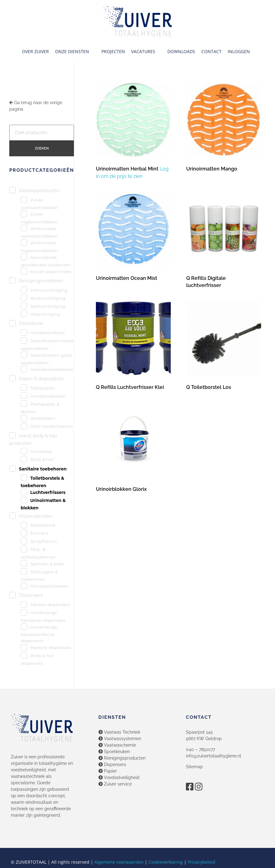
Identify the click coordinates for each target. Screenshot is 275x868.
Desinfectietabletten (52, 369)
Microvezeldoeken (49, 586)
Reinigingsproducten (122, 758)
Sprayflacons (44, 541)
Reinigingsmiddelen (41, 281)
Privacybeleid (202, 862)
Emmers (39, 533)
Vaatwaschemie (117, 745)
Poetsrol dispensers (51, 647)
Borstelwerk (43, 525)
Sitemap (194, 767)
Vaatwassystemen (120, 739)
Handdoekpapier (48, 396)
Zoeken (42, 148)
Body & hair (42, 459)
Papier (108, 771)
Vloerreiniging (45, 314)
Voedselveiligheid (119, 777)
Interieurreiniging (49, 290)
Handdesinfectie (48, 333)
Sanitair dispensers (50, 605)
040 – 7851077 (200, 749)
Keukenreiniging (48, 298)
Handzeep (41, 451)
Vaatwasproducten (39, 191)
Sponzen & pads (47, 564)
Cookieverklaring (166, 862)
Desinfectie (31, 323)
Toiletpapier (43, 388)
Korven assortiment (51, 272)
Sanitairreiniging (48, 306)
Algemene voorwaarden (119, 862)
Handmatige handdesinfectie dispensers (39, 634)
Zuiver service (115, 784)
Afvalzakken (43, 418)
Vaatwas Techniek (119, 732)
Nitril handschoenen (52, 426)
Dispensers (31, 595)
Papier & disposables (41, 379)
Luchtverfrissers (48, 492)
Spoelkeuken (114, 752)
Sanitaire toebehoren (43, 469)
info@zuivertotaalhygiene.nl (214, 756)
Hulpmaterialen (36, 516)
